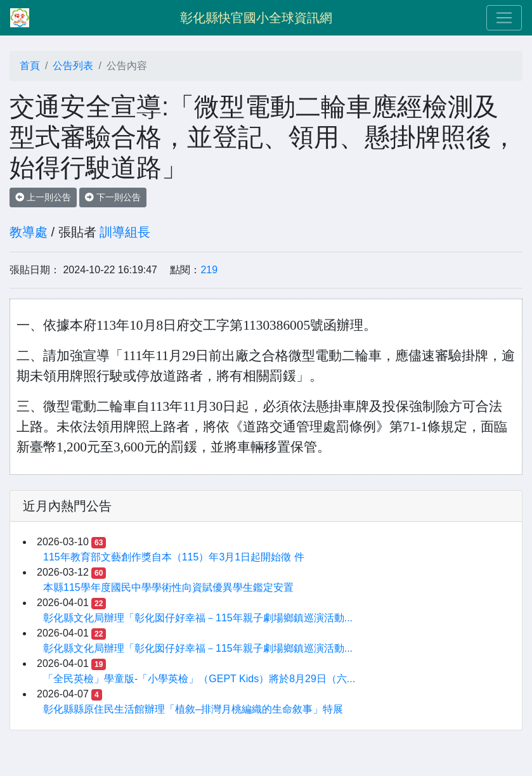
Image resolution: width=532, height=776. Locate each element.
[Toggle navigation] (504, 18)
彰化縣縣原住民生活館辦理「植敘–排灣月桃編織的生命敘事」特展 (193, 709)
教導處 (29, 232)
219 (209, 270)
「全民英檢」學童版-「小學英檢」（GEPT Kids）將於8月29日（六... (199, 679)
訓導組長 (125, 232)
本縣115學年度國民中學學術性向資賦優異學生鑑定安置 (168, 587)
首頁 (30, 66)
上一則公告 (43, 197)
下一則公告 (113, 197)
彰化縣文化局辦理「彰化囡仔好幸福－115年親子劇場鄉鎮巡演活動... (198, 618)
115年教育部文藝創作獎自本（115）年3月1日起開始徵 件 (174, 557)
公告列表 (73, 66)
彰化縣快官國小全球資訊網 (256, 18)
